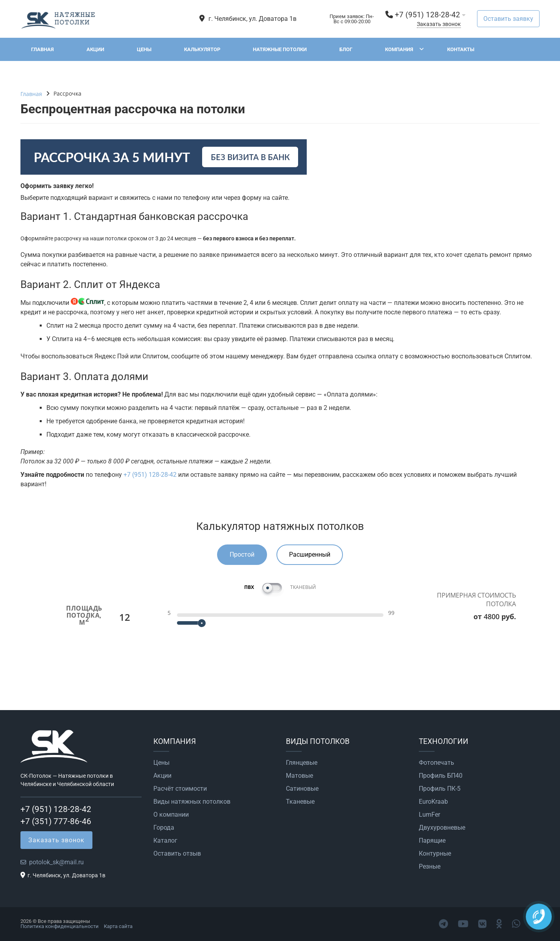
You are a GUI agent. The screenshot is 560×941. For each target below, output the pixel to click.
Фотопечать (437, 763)
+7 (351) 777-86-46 (56, 821)
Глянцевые (302, 763)
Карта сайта (118, 926)
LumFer (429, 815)
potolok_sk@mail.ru (56, 862)
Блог (346, 49)
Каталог (165, 841)
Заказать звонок (439, 24)
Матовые (299, 776)
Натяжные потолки (280, 49)
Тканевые (300, 802)
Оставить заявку (508, 19)
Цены (144, 49)
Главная (42, 49)
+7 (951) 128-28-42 (427, 15)
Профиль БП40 (441, 776)
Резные (430, 867)
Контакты (461, 49)
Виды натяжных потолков (192, 802)
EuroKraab (433, 802)
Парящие (432, 841)
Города (164, 828)
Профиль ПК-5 (440, 789)
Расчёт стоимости (180, 789)
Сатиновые (302, 789)
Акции (95, 49)
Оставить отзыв (177, 854)
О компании (171, 815)
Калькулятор (202, 49)
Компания (399, 49)
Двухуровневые (442, 828)
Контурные (435, 854)
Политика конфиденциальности (60, 926)
